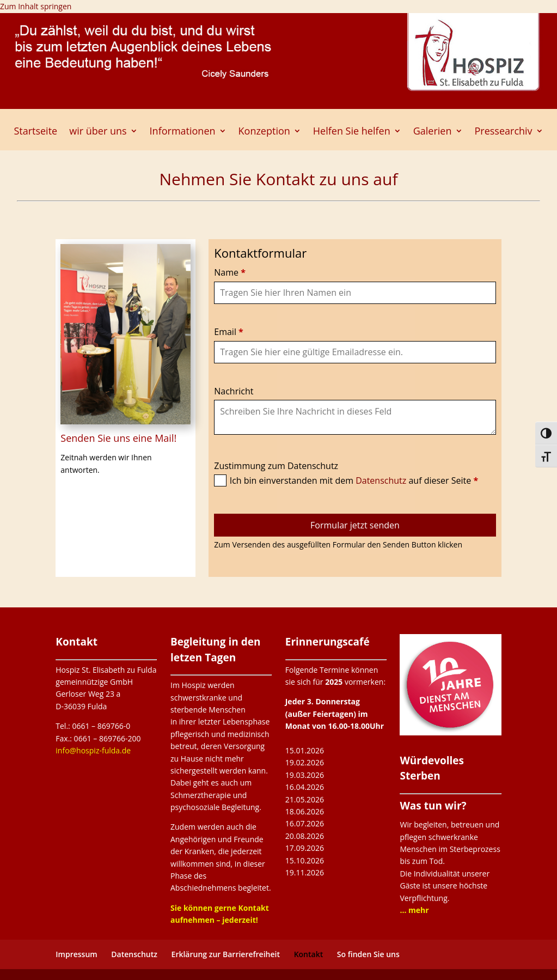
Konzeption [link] (264, 132)
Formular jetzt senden (355, 525)
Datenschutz (382, 480)
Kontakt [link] (309, 954)
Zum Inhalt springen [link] (36, 6)
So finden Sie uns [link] (368, 954)
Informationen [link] (183, 132)
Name (230, 272)
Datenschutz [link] (134, 954)
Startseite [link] (35, 132)
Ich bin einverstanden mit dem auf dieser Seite (354, 480)
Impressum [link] (76, 954)
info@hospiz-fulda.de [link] (93, 750)
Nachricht (234, 391)
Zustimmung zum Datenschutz (276, 466)
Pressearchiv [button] (504, 132)
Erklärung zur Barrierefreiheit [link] (226, 954)
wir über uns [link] (98, 132)
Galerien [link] (433, 132)
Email (229, 332)
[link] (414, 910)
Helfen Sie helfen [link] (352, 132)
